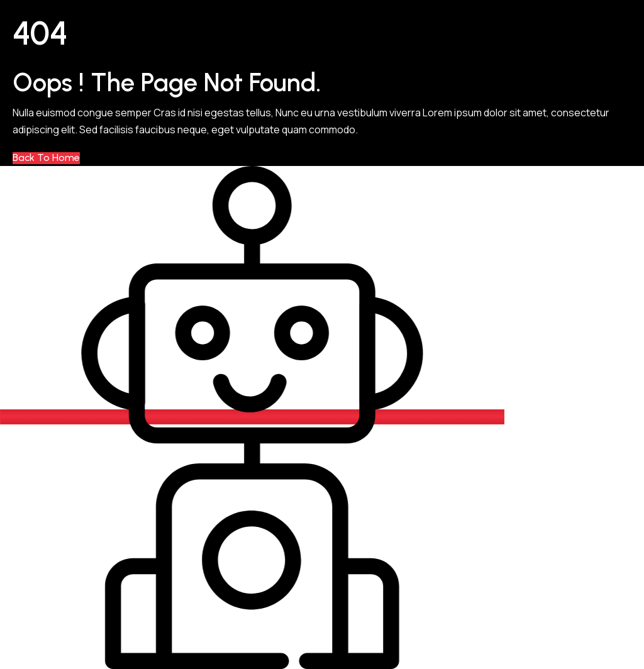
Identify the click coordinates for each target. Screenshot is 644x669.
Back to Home (46, 158)
